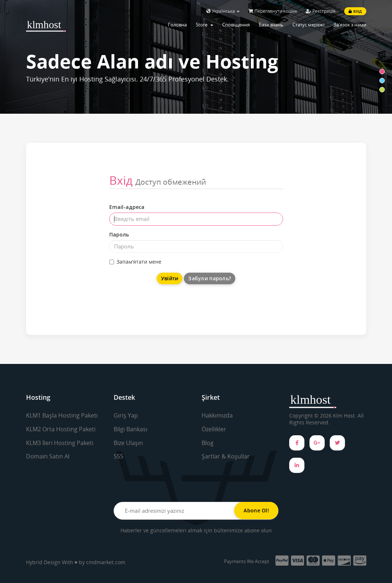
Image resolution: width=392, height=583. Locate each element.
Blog (208, 443)
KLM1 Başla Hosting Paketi (62, 415)
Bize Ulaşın (128, 443)
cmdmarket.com (106, 562)
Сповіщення (236, 25)
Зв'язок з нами (350, 25)
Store (205, 25)
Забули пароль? (210, 278)
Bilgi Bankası (130, 429)
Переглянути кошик (273, 11)
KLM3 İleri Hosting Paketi (60, 443)
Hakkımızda (217, 415)
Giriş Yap (126, 415)
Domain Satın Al (48, 456)
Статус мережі (308, 25)
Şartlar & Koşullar (226, 456)
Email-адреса (127, 207)
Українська (223, 11)
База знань (271, 25)
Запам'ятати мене (135, 262)
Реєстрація (321, 11)
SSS (119, 456)
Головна (177, 25)
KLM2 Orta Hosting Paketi (61, 429)
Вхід (355, 11)
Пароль (119, 234)
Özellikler (214, 429)
